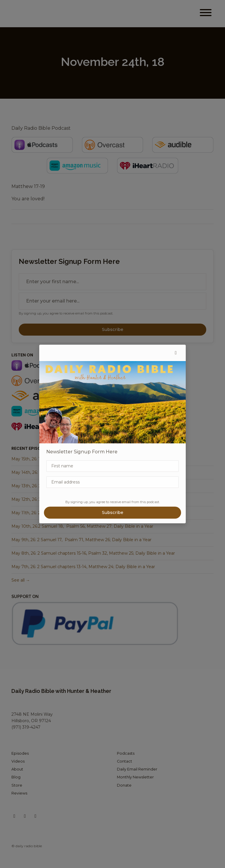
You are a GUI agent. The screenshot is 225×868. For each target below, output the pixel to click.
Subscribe (113, 512)
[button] (176, 353)
